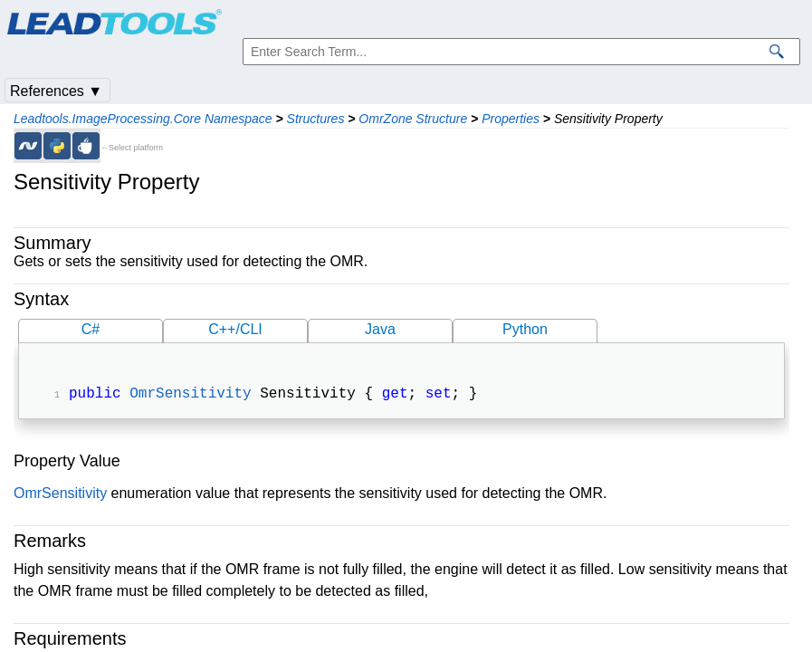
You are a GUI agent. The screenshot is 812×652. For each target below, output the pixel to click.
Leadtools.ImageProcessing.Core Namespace (143, 119)
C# (91, 329)
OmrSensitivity (190, 396)
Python (525, 329)
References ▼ (56, 91)
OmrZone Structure (413, 119)
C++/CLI (235, 329)
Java (380, 329)
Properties (511, 119)
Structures (316, 119)
